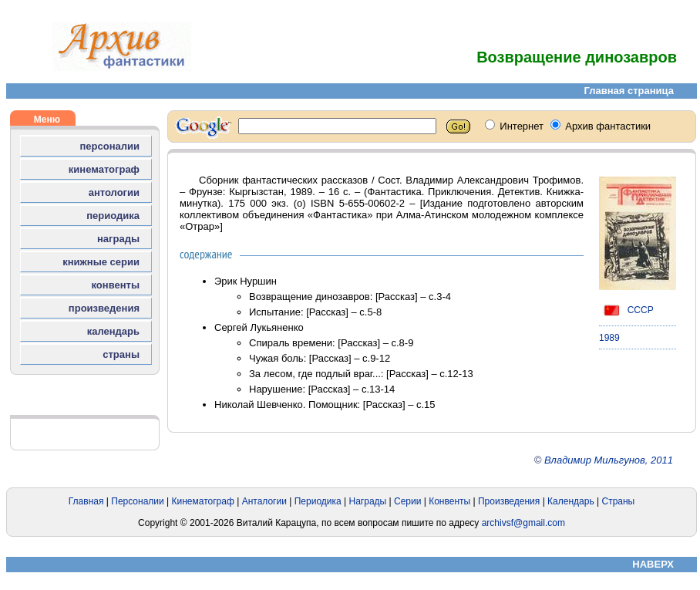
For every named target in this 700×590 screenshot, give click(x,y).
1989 (609, 338)
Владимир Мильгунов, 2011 (609, 460)
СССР (626, 310)
